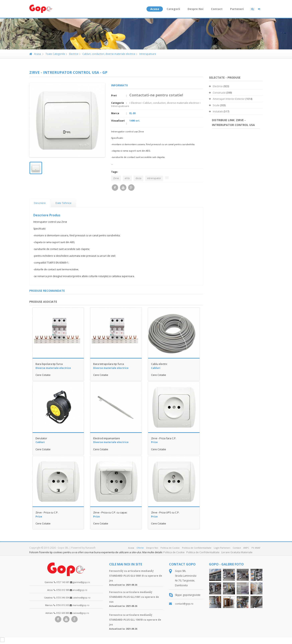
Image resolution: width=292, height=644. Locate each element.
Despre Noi (195, 9)
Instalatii (216, 111)
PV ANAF (256, 548)
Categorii (173, 9)
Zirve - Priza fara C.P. (164, 438)
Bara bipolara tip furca (49, 364)
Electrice (72, 54)
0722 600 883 (63, 613)
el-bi (127, 178)
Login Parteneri (222, 548)
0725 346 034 (63, 598)
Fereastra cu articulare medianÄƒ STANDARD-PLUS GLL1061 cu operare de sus (134, 597)
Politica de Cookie (170, 548)
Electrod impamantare (107, 438)
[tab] (40, 203)
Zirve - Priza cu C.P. (47, 512)
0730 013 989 (63, 590)
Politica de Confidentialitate (197, 548)
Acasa (155, 9)
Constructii (217, 93)
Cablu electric (159, 364)
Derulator (41, 438)
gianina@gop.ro (81, 582)
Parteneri (237, 9)
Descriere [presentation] (40, 203)
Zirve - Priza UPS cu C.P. (165, 512)
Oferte (140, 548)
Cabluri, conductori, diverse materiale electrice (107, 54)
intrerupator (154, 178)
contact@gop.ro (184, 604)
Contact (217, 9)
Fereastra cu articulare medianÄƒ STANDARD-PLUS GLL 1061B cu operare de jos (135, 620)
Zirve (116, 178)
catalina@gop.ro (82, 598)
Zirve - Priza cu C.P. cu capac (110, 512)
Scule (214, 105)
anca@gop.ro (80, 590)
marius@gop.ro (81, 605)
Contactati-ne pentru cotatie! (156, 95)
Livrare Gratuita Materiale (237, 552)
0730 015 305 (62, 605)
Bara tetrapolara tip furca (109, 364)
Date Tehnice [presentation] (63, 203)
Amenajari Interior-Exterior (227, 99)
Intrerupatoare (146, 54)
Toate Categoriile (54, 54)
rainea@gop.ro (81, 613)
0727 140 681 (63, 582)
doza (138, 178)
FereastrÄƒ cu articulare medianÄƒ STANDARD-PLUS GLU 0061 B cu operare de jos (136, 576)
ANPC (246, 548)
